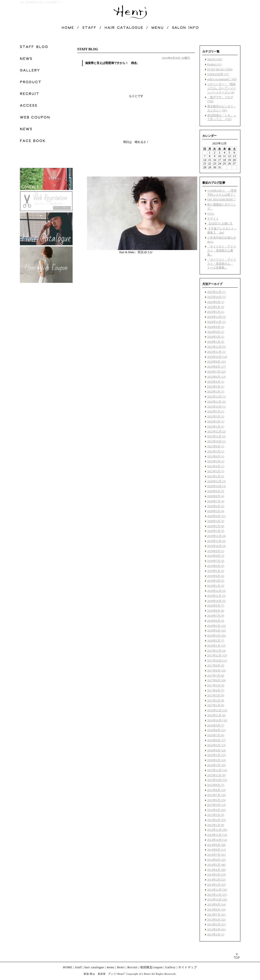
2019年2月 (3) (216, 581)
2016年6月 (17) (217, 740)
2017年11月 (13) (217, 655)
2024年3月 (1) (216, 337)
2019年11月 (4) (217, 541)
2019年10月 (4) (217, 546)
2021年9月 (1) (216, 446)
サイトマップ (188, 967)
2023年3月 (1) (216, 387)
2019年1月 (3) (216, 586)
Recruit (133, 967)
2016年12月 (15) (217, 710)
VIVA (211, 214)
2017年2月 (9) (216, 701)
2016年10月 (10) (217, 720)
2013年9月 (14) (217, 905)
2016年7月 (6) (216, 735)
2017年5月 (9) (216, 685)
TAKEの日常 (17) (218, 74)
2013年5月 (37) (217, 924)
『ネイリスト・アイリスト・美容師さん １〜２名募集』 (222, 264)
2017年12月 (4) (217, 651)
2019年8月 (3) (216, 556)
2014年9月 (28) (217, 845)
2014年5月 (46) (217, 865)
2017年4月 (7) (216, 690)
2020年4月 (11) (217, 516)
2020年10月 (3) (217, 486)
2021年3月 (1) (216, 471)
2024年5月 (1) (216, 332)
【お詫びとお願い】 (220, 223)
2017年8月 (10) (217, 671)
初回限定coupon (151, 967)
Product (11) (214, 64)
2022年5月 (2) (216, 416)
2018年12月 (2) (217, 591)
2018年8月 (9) (216, 611)
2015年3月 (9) (216, 815)
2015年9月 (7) (216, 785)
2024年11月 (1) (217, 322)
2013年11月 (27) (217, 895)
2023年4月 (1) (216, 382)
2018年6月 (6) (216, 621)
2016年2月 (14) (217, 760)
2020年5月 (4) (216, 511)
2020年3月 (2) (216, 521)
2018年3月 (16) (217, 636)
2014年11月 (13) (217, 835)
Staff (78, 967)
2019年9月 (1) (216, 551)
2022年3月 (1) (216, 422)
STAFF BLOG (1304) (220, 69)
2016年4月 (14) (217, 750)
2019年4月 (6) (216, 576)
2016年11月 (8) (217, 715)
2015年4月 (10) (217, 810)
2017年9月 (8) (216, 666)
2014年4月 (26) (217, 870)
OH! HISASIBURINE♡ (222, 199)
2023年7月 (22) (217, 372)
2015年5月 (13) (217, 805)
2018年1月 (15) (217, 646)
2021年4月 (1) (216, 466)
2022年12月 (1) (217, 397)
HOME (68, 967)
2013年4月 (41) (217, 929)
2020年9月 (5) (216, 491)
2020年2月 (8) (216, 526)
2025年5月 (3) (216, 307)
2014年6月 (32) (217, 860)
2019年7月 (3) (216, 561)
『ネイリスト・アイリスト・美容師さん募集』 (222, 251)
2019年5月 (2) (216, 571)
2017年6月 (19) (217, 680)
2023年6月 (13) (217, 377)
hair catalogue (94, 967)
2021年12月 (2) (217, 432)
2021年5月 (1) (216, 461)
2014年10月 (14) (217, 840)
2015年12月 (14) (217, 770)
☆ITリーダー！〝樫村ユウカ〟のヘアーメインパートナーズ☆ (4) (222, 88)
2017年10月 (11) (217, 661)
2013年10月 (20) (217, 900)
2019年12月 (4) (217, 536)
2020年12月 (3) (217, 481)
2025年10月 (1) (217, 297)
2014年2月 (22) (217, 880)
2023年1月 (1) (216, 392)
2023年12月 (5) (217, 347)
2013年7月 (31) (217, 915)
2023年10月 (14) (217, 357)
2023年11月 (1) (217, 352)
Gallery (170, 967)
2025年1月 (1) (216, 312)
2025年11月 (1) (217, 292)
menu (111, 967)
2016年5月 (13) (217, 745)
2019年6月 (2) (216, 566)
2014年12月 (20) (217, 830)
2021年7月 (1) (216, 451)
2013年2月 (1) (216, 934)
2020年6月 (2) (216, 506)
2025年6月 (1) (216, 302)
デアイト (213, 219)
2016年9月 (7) (216, 725)
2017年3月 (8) (216, 695)
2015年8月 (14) (217, 790)
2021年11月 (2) (217, 436)
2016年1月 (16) (217, 765)
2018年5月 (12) (217, 626)
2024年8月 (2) (216, 327)
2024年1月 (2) (216, 342)
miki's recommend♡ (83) (222, 79)
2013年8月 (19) (217, 910)
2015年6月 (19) (217, 800)
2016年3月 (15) (217, 755)
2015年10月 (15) (217, 780)
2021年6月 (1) (216, 456)
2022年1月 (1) (216, 427)
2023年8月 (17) (217, 367)
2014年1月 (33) (217, 885)
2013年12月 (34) (217, 890)
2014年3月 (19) (217, 875)
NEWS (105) (215, 59)
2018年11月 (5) (217, 596)
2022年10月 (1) (217, 407)
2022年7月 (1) (216, 411)
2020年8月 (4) (216, 496)
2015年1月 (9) (216, 825)
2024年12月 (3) (217, 317)
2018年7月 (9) (216, 616)
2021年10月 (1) (217, 441)
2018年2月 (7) (216, 641)
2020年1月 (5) (216, 531)
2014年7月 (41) (217, 855)
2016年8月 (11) (217, 730)
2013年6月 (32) (217, 920)
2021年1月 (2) (216, 476)
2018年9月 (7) (216, 606)
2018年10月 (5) (217, 601)
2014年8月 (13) (217, 850)
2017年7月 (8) (216, 676)
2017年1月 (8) (216, 705)
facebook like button (178, 340)
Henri (121, 967)
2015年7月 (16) (217, 795)
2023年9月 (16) (217, 362)
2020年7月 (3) (216, 501)
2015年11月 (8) (217, 775)
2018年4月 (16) (217, 631)
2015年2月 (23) (217, 820)
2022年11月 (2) (217, 402)
